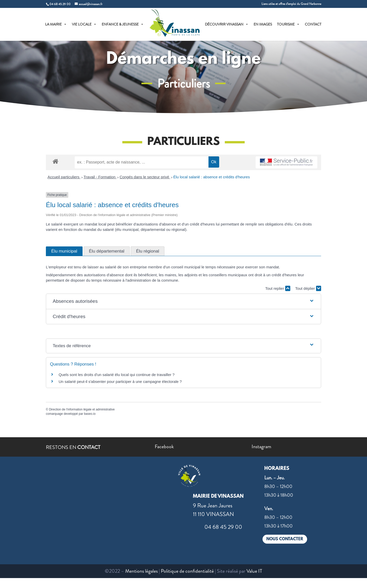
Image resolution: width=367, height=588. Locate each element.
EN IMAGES (263, 24)
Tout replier (278, 288)
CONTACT (313, 24)
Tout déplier (308, 288)
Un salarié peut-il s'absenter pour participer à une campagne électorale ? (120, 381)
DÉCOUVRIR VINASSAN (227, 24)
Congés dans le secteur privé (145, 177)
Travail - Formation (100, 177)
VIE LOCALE (84, 24)
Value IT (254, 571)
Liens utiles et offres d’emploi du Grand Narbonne (291, 4)
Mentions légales (141, 571)
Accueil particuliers (64, 177)
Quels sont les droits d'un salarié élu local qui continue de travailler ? (117, 375)
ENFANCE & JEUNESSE (123, 24)
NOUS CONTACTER (285, 539)
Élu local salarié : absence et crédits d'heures (212, 177)
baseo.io (90, 414)
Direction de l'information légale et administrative (82, 409)
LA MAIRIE (56, 24)
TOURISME (288, 24)
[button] (183, 301)
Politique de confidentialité (187, 571)
